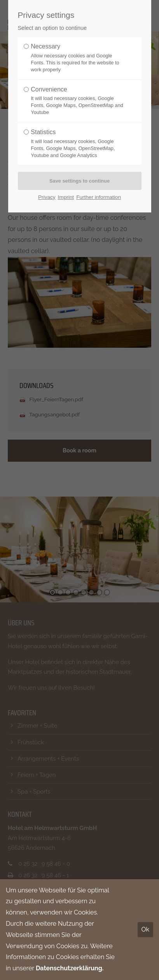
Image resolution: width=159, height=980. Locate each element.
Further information (99, 197)
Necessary (77, 58)
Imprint (66, 197)
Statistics (77, 144)
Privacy (47, 197)
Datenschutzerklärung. (70, 968)
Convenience (77, 101)
